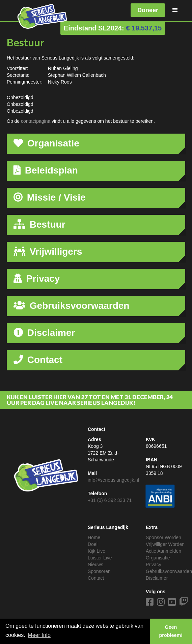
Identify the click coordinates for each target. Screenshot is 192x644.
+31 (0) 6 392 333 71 (110, 500)
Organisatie (158, 558)
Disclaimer (157, 578)
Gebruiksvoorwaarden (169, 571)
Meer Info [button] (39, 635)
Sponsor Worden (163, 537)
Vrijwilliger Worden (165, 544)
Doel (93, 544)
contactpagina (36, 121)
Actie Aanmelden (163, 551)
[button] (175, 10)
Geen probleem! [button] (171, 631)
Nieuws (95, 565)
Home (94, 537)
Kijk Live (97, 551)
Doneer (148, 10)
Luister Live (100, 558)
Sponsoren (99, 571)
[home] (37, 15)
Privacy (154, 565)
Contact (96, 578)
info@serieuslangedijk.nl (113, 480)
